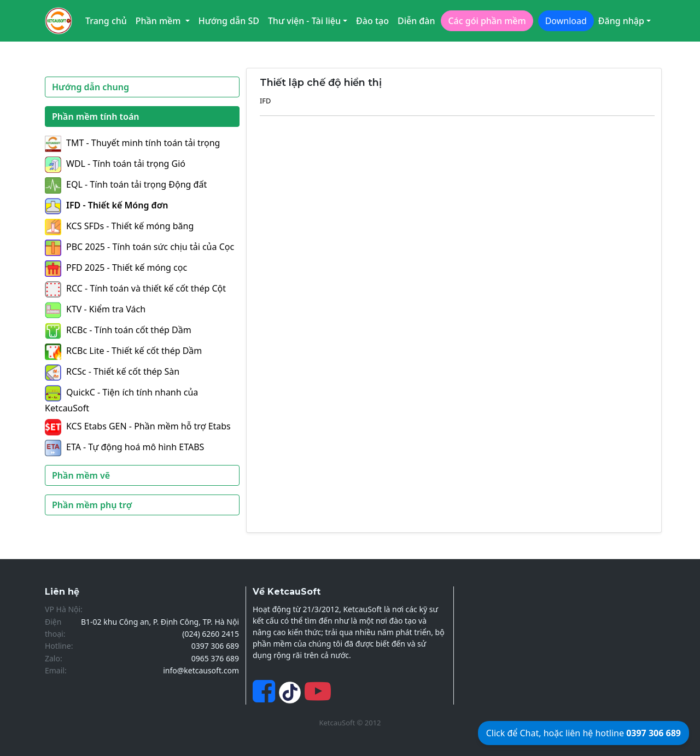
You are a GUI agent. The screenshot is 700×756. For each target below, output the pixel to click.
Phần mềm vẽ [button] (81, 475)
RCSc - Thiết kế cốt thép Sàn (112, 371)
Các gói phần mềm (487, 21)
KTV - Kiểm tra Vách (95, 309)
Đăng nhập (621, 21)
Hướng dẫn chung (91, 87)
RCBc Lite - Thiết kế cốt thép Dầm (123, 351)
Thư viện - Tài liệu (304, 21)
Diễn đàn (416, 21)
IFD (265, 101)
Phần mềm (159, 21)
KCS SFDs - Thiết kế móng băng (119, 226)
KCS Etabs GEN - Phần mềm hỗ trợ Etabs (138, 426)
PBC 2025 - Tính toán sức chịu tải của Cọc (139, 247)
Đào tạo (372, 21)
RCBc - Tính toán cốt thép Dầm (118, 330)
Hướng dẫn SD (229, 21)
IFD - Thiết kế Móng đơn (106, 205)
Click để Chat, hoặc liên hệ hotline (584, 733)
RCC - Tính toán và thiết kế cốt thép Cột (135, 288)
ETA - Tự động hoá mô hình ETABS (124, 447)
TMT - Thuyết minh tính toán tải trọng (132, 143)
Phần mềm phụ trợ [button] (92, 505)
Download (566, 21)
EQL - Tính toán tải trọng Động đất (126, 184)
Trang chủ (106, 21)
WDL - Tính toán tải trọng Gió (115, 164)
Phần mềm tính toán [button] (96, 117)
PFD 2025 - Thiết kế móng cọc (116, 267)
